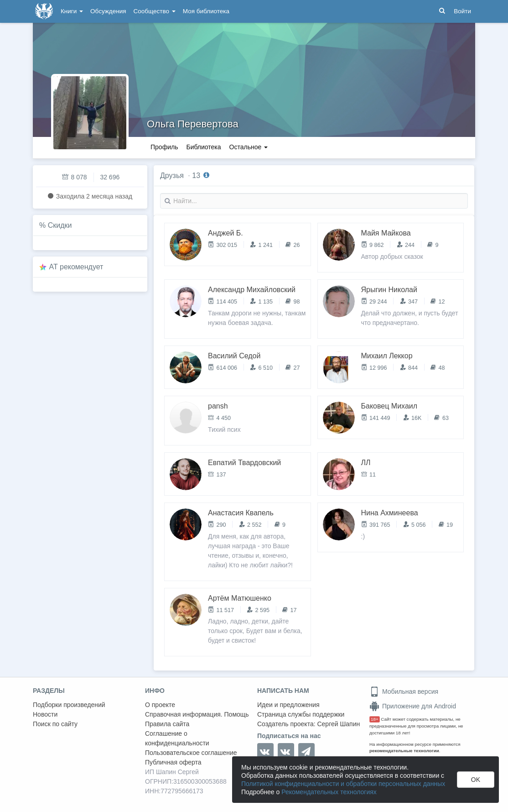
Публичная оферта (173, 762)
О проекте (160, 705)
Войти (462, 11)
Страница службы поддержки (301, 714)
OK (476, 780)
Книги (72, 11)
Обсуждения (108, 11)
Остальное (249, 147)
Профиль (164, 147)
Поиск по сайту (55, 724)
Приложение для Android (413, 706)
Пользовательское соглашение (191, 753)
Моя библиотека (206, 11)
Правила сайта (167, 724)
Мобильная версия (404, 692)
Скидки (60, 225)
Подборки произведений (69, 705)
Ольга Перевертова (193, 124)
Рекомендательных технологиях (329, 792)
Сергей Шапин (338, 724)
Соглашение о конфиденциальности (177, 738)
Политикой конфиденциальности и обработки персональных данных (343, 784)
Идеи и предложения (288, 705)
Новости (45, 714)
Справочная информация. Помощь (197, 714)
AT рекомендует (76, 267)
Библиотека (203, 147)
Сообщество (155, 11)
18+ (375, 719)
